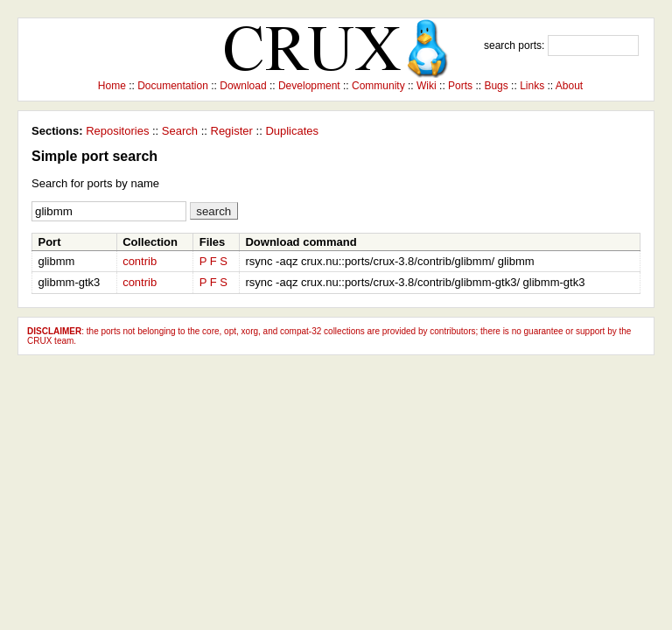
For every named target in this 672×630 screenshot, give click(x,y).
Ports (460, 86)
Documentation (173, 86)
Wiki (427, 86)
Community (378, 86)
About (569, 86)
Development (309, 86)
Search (180, 131)
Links (532, 86)
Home (112, 86)
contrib (140, 261)
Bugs (496, 86)
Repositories (117, 131)
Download (243, 86)
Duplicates (292, 131)
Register (232, 131)
